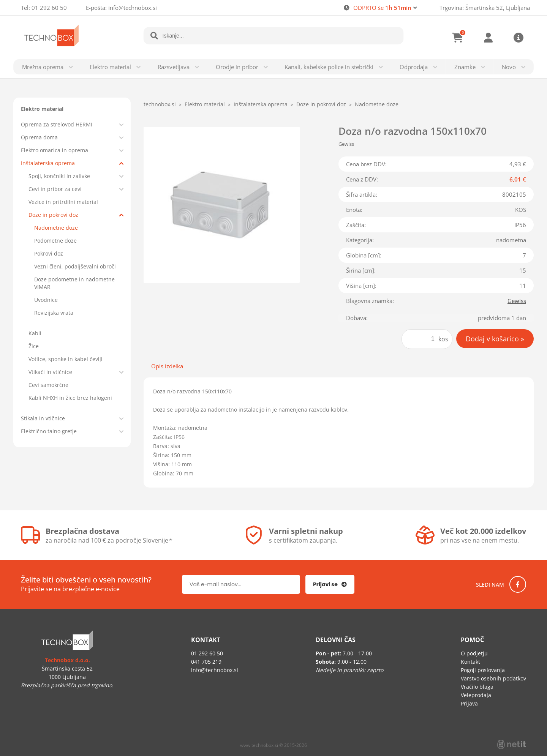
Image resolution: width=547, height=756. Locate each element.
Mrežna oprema (43, 67)
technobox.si (160, 104)
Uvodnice (46, 300)
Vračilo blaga (477, 687)
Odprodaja (414, 67)
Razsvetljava (174, 67)
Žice (34, 346)
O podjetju (474, 653)
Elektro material (110, 67)
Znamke (465, 67)
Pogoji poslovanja (483, 670)
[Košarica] (458, 38)
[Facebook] (518, 584)
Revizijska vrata (54, 313)
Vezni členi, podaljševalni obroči (75, 266)
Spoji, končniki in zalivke (59, 176)
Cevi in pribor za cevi (55, 189)
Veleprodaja (476, 695)
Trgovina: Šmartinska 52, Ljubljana (485, 8)
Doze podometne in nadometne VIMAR (74, 283)
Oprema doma (39, 137)
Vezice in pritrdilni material (63, 202)
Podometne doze (55, 241)
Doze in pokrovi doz (53, 215)
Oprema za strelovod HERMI (57, 124)
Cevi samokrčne (48, 385)
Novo (509, 67)
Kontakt (470, 662)
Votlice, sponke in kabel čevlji (66, 359)
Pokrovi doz (49, 253)
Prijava (488, 38)
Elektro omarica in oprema (55, 150)
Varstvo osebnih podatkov (493, 678)
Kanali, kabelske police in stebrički (329, 67)
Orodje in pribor (237, 67)
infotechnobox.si (133, 8)
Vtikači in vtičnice (50, 372)
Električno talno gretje (49, 431)
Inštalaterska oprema (48, 163)
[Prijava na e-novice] (330, 584)
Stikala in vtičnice (43, 418)
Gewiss (517, 301)
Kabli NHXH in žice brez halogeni (70, 398)
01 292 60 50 (49, 8)
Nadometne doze (56, 228)
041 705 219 (206, 662)
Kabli (35, 333)
